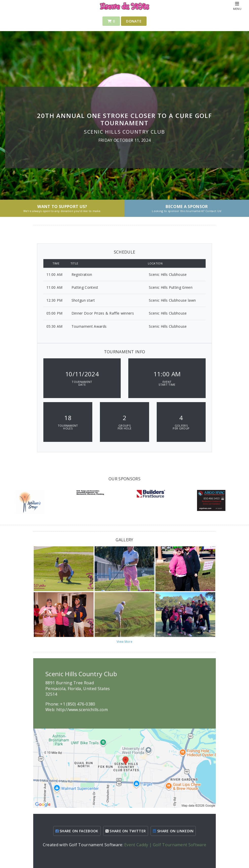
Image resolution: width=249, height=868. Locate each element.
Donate (134, 21)
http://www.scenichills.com (82, 710)
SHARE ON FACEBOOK (77, 831)
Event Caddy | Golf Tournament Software (165, 845)
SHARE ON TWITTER (126, 831)
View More (124, 642)
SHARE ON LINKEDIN (173, 831)
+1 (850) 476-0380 (78, 704)
